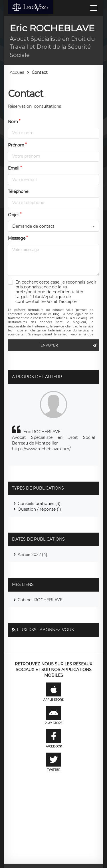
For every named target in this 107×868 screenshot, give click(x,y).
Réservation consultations (35, 106)
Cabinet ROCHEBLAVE (40, 600)
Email (14, 168)
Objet (14, 215)
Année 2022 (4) (33, 555)
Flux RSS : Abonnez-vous (45, 630)
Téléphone (18, 191)
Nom (13, 122)
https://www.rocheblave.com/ (41, 449)
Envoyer (70, 345)
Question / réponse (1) (39, 509)
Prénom (16, 145)
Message (17, 238)
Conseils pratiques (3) (39, 504)
